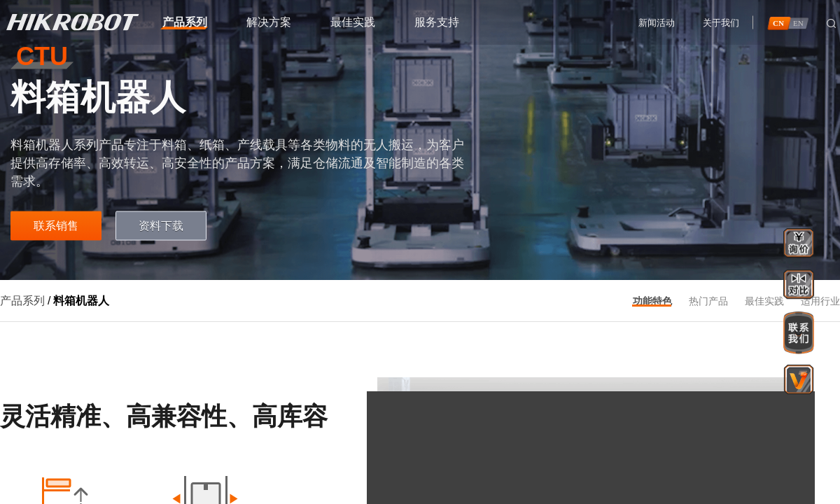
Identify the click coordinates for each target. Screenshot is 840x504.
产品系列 (22, 301)
